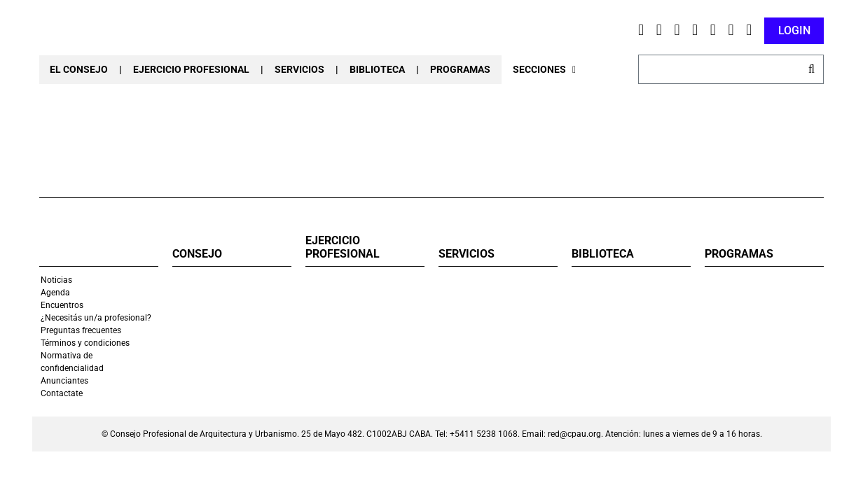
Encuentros (62, 305)
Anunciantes (64, 381)
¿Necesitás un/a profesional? (96, 318)
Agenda (55, 293)
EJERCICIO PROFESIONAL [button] (191, 69)
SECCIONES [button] (544, 69)
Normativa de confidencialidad (72, 362)
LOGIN (794, 30)
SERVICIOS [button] (299, 69)
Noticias (56, 280)
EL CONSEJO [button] (79, 69)
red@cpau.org (574, 434)
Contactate (62, 393)
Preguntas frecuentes (81, 330)
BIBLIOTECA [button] (377, 69)
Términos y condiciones (85, 343)
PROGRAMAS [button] (460, 69)
